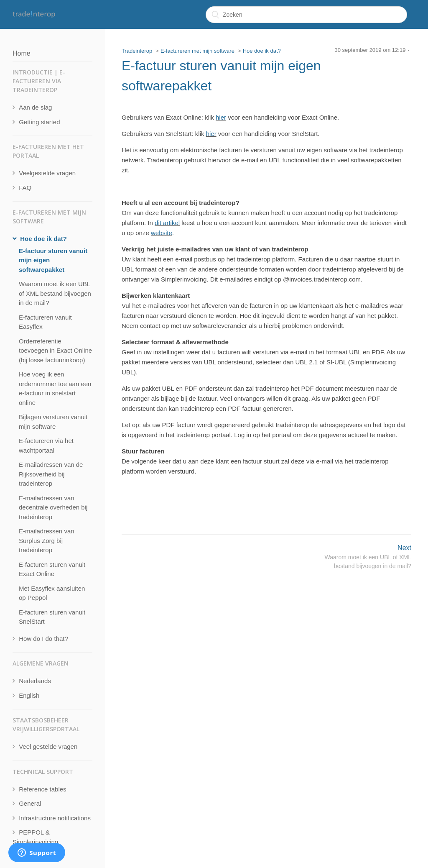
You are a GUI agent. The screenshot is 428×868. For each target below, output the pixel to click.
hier (221, 117)
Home (22, 53)
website (162, 233)
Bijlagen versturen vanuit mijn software (53, 422)
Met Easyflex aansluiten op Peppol (52, 593)
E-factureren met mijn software (197, 51)
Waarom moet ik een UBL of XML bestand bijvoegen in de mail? (55, 293)
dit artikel (167, 223)
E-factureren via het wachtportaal (46, 446)
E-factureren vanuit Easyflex (45, 322)
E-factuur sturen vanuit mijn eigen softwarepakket (53, 260)
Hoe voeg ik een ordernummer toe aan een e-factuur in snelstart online (55, 388)
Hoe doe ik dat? (262, 51)
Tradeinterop (137, 51)
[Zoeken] (306, 15)
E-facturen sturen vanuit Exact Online (52, 569)
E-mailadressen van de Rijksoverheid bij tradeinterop (51, 474)
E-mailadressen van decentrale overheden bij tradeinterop (53, 507)
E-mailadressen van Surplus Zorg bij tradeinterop (47, 540)
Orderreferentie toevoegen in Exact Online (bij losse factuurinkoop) (55, 351)
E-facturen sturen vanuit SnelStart (52, 617)
